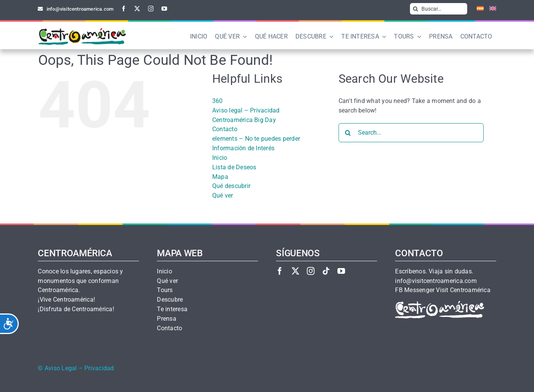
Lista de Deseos (234, 167)
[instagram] (151, 9)
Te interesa (172, 309)
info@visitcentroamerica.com (436, 281)
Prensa (166, 319)
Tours (165, 290)
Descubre (170, 300)
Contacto (225, 129)
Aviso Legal (61, 368)
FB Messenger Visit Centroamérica (443, 290)
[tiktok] (326, 271)
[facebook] (124, 9)
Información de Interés (243, 148)
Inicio (220, 158)
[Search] (416, 9)
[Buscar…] (439, 9)
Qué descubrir (231, 186)
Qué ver (223, 195)
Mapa (220, 177)
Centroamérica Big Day (244, 120)
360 (218, 101)
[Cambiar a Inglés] (490, 9)
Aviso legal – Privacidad (246, 110)
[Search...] (411, 133)
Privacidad (99, 368)
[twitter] (137, 9)
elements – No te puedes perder (256, 139)
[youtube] (164, 9)
